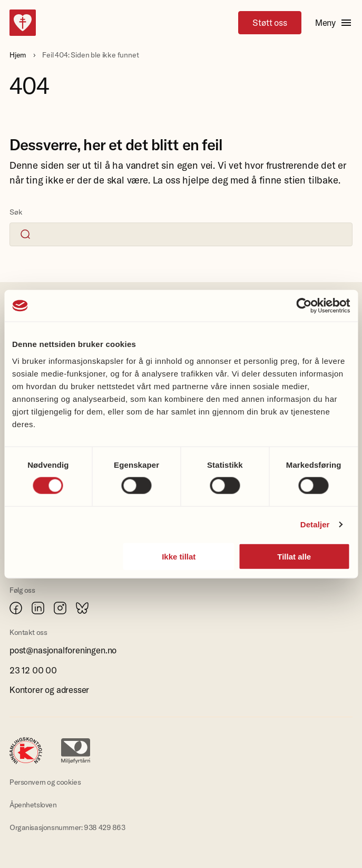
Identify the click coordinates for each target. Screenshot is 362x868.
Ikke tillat (179, 556)
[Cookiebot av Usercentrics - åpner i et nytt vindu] (304, 306)
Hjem (18, 55)
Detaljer (315, 524)
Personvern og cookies (45, 782)
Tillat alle (294, 556)
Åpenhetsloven (33, 805)
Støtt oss (270, 22)
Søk (16, 212)
